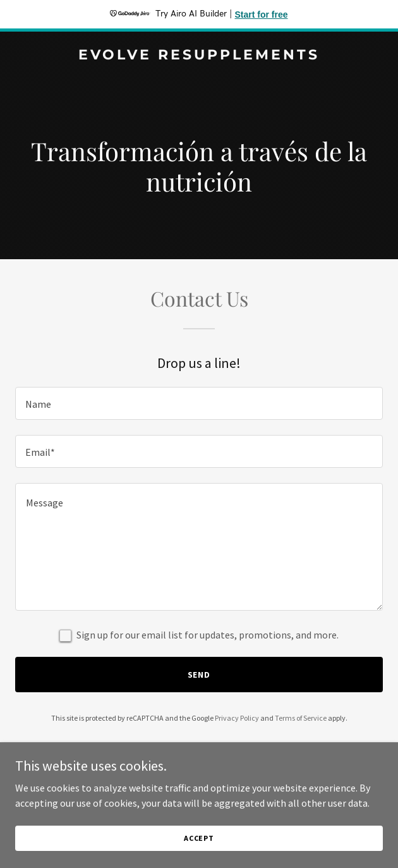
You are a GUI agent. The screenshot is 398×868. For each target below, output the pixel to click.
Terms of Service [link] (301, 718)
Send (199, 675)
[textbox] (199, 403)
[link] (199, 56)
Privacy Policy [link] (237, 718)
